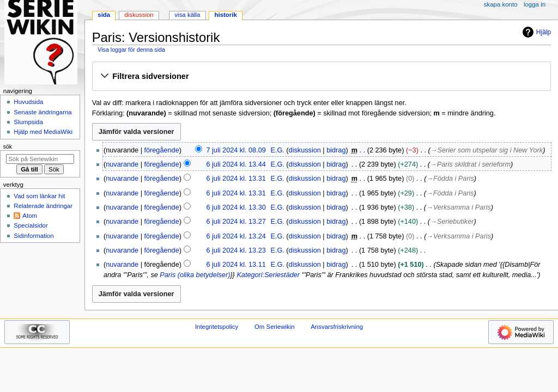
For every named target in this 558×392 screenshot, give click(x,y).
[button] (321, 77)
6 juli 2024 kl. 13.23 (236, 250)
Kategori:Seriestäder (268, 275)
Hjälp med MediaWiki (43, 132)
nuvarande (122, 164)
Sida (104, 15)
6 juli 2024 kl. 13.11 (236, 265)
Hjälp (535, 32)
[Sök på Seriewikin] (40, 159)
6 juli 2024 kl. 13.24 (236, 236)
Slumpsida (28, 122)
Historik (226, 15)
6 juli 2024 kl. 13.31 (236, 179)
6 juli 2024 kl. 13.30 (236, 207)
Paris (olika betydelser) (195, 275)
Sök (8, 146)
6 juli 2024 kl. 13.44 (236, 164)
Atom (30, 216)
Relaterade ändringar (43, 206)
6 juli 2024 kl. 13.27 (236, 222)
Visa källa (187, 15)
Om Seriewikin (275, 327)
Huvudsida (28, 102)
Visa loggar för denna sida (131, 50)
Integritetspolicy (217, 327)
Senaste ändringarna (43, 112)
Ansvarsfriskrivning (337, 327)
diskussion (305, 150)
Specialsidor (31, 225)
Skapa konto (501, 4)
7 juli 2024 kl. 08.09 (236, 150)
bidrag (336, 150)
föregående (162, 150)
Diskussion (139, 15)
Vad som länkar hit (39, 196)
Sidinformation (34, 236)
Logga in (535, 4)
